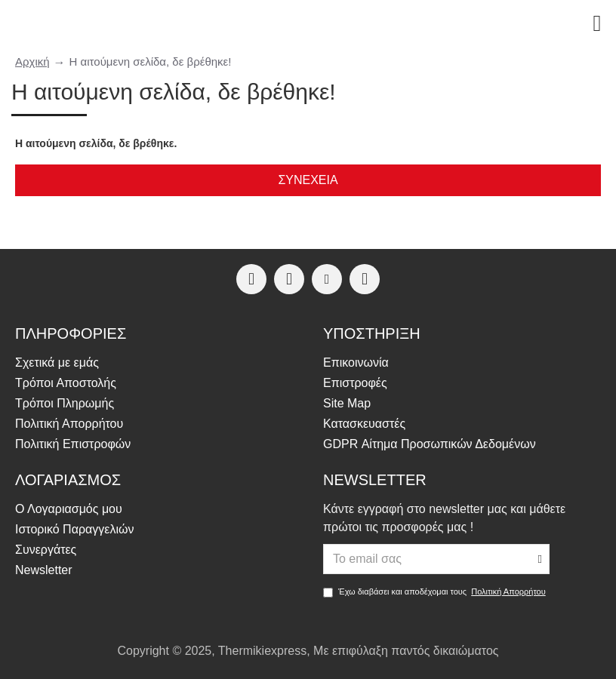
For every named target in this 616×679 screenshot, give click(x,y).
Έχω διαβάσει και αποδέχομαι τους (436, 592)
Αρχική (32, 61)
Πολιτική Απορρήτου (508, 591)
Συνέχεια (308, 180)
